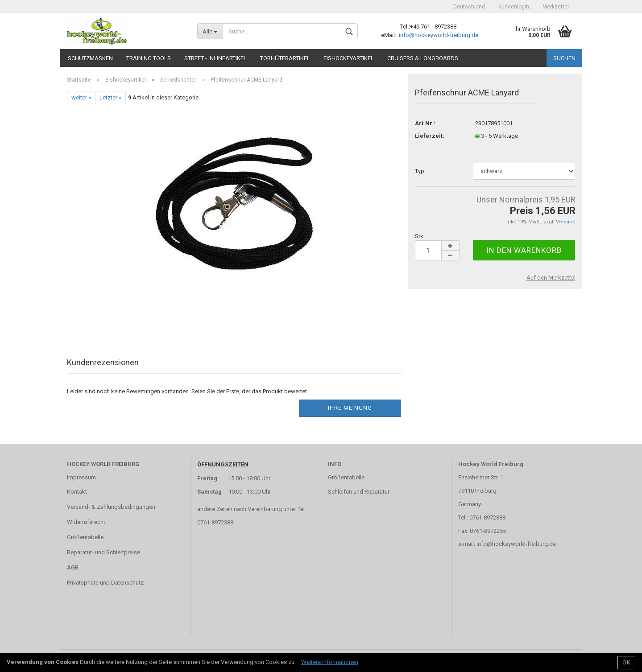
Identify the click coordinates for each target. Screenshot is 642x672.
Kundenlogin (514, 7)
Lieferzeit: (430, 136)
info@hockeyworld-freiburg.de (438, 35)
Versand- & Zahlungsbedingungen (111, 507)
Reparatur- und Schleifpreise (104, 552)
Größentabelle (85, 537)
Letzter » (110, 97)
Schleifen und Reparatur (359, 492)
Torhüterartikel (285, 58)
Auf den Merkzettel (551, 278)
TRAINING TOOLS (149, 58)
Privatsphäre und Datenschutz (105, 583)
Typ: (420, 171)
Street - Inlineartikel (215, 58)
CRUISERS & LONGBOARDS (423, 58)
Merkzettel (556, 7)
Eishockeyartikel (349, 58)
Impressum (81, 477)
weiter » (81, 97)
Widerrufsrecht (86, 522)
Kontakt (77, 492)
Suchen (564, 58)
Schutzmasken (90, 58)
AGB (73, 567)
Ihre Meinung (350, 408)
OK (626, 663)
